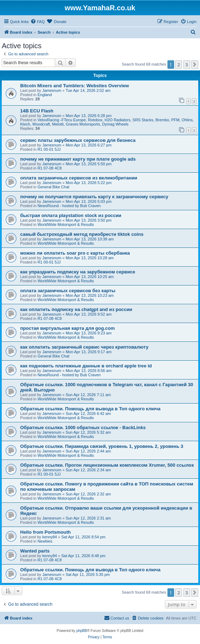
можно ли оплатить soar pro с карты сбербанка (75, 253)
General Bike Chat (53, 187)
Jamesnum (52, 90)
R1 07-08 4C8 (50, 168)
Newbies (45, 541)
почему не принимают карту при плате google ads (78, 159)
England (45, 95)
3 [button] (187, 65)
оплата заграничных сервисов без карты (68, 291)
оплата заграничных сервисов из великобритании (79, 178)
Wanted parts (35, 551)
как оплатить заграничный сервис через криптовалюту (84, 347)
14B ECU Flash (37, 111)
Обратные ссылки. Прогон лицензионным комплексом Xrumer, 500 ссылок (107, 465)
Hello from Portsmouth (45, 532)
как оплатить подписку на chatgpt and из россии (76, 309)
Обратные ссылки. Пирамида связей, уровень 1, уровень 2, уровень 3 (102, 446)
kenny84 (50, 537)
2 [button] (179, 65)
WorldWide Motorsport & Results (66, 224)
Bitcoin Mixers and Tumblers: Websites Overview (75, 86)
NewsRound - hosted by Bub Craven (69, 206)
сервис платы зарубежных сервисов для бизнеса (78, 140)
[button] (195, 65)
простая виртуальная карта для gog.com (67, 328)
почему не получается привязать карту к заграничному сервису (94, 197)
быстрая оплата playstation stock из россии (71, 215)
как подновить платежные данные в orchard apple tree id (86, 366)
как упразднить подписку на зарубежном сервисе (78, 272)
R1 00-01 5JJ (49, 149)
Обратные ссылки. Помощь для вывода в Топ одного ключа (90, 409)
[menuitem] (38, 22)
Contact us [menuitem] (117, 618)
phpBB (82, 631)
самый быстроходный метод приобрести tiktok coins (82, 234)
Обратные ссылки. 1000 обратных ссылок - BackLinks (83, 428)
